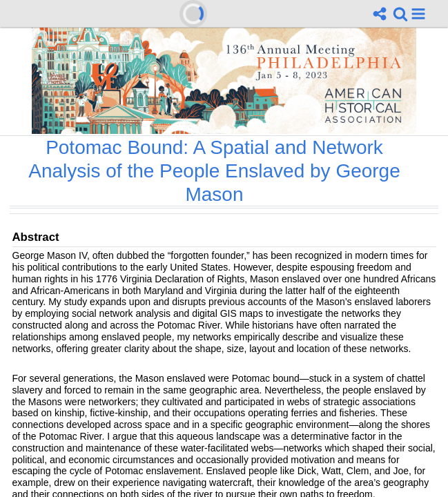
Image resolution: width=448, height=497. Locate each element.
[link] (400, 14)
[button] (418, 14)
